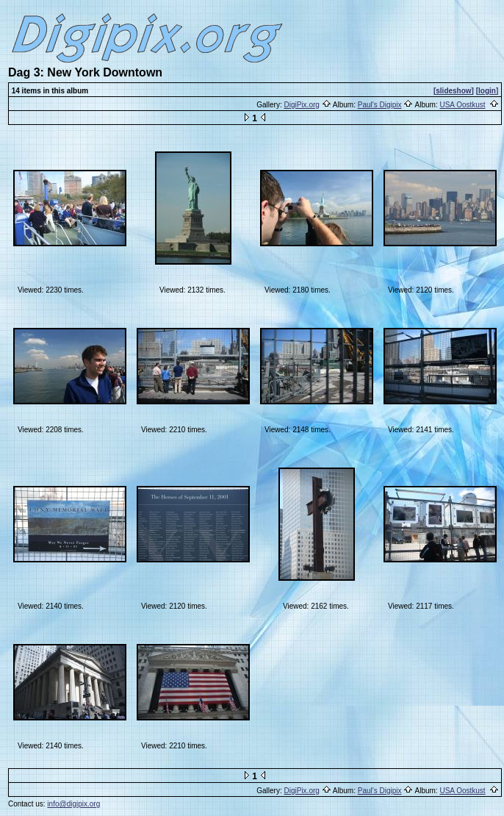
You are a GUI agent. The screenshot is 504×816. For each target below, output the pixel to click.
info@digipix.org (73, 804)
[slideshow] (454, 91)
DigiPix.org (301, 105)
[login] (487, 91)
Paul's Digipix (380, 105)
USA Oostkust (462, 105)
